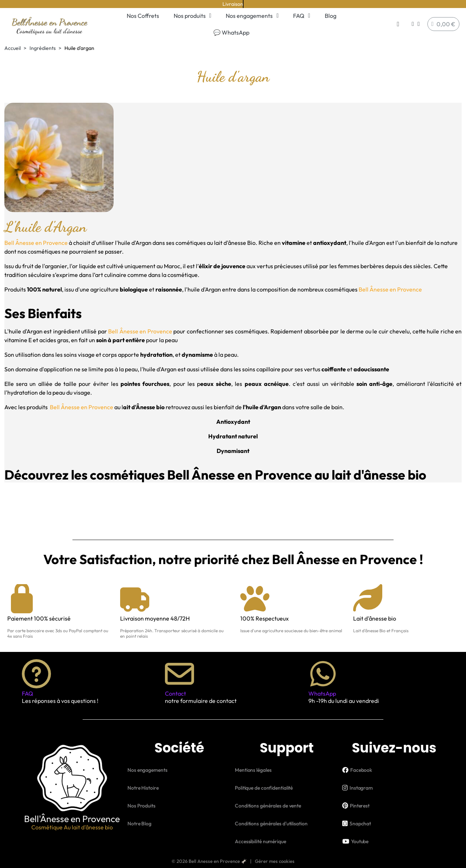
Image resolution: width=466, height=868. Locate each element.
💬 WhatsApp (231, 32)
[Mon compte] (416, 24)
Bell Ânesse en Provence (36, 243)
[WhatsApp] (323, 674)
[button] (398, 24)
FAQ (302, 16)
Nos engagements (252, 16)
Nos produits (193, 16)
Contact (175, 693)
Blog (331, 16)
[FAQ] (36, 674)
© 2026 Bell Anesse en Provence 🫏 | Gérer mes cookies (233, 861)
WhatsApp (322, 693)
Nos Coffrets (143, 16)
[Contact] (179, 674)
